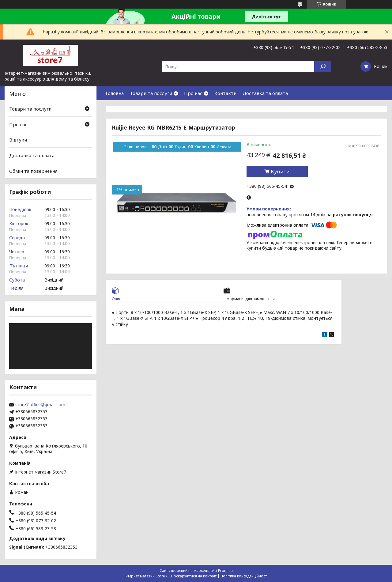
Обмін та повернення (33, 171)
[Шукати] (323, 67)
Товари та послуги (151, 93)
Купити (280, 172)
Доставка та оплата (265, 93)
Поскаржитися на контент (194, 576)
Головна (115, 93)
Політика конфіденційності (244, 576)
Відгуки (18, 140)
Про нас (193, 93)
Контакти (225, 93)
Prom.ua (225, 571)
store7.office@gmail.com (40, 405)
